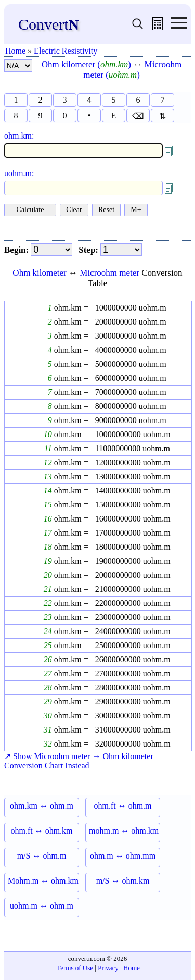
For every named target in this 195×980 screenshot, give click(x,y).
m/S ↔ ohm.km (123, 881)
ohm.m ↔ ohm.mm (123, 856)
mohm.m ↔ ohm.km (124, 831)
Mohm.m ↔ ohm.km (43, 881)
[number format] (18, 66)
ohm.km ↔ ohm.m (42, 806)
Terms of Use (75, 968)
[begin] (51, 250)
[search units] (138, 27)
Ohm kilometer (39, 273)
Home (15, 51)
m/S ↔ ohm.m (42, 856)
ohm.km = (70, 308)
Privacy (108, 968)
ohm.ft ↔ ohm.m (122, 806)
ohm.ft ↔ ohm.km (41, 831)
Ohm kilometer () (86, 64)
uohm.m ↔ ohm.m (42, 906)
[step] (121, 250)
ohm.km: (19, 136)
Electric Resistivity (66, 51)
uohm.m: (19, 173)
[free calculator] (158, 27)
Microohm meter (109, 273)
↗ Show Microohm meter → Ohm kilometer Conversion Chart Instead (79, 761)
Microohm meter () (132, 70)
